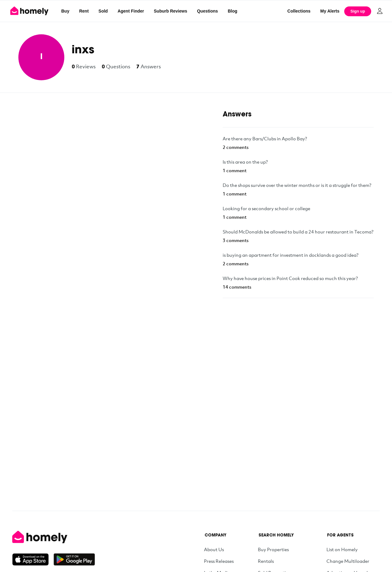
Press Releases (219, 561)
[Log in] (380, 11)
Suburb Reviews (170, 11)
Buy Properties (273, 549)
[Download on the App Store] (33, 559)
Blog (233, 11)
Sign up (358, 11)
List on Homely (342, 549)
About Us (214, 549)
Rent (84, 11)
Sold (103, 11)
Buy (65, 11)
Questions (207, 11)
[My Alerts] (330, 11)
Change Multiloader (348, 561)
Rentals (266, 561)
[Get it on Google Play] (74, 559)
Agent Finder (131, 11)
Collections (299, 11)
